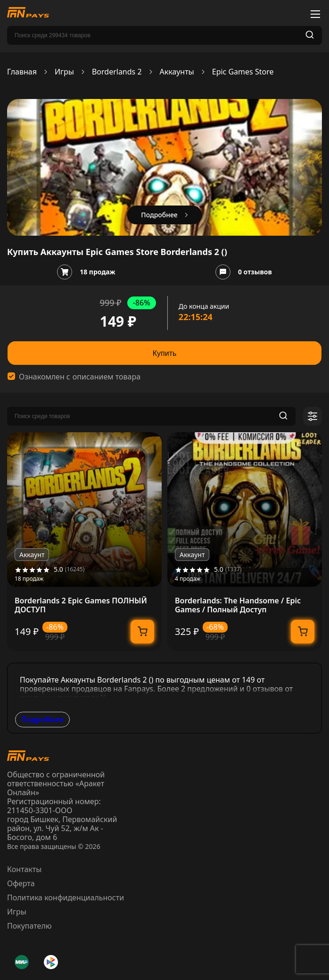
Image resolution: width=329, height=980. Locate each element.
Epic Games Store (243, 72)
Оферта (21, 883)
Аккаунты (177, 72)
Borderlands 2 (117, 72)
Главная (22, 72)
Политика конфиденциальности (66, 898)
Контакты (24, 869)
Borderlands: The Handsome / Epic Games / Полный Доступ (238, 605)
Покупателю (29, 926)
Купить (165, 353)
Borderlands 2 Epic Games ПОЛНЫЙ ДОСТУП (81, 605)
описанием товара (107, 377)
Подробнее (42, 719)
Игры (64, 72)
